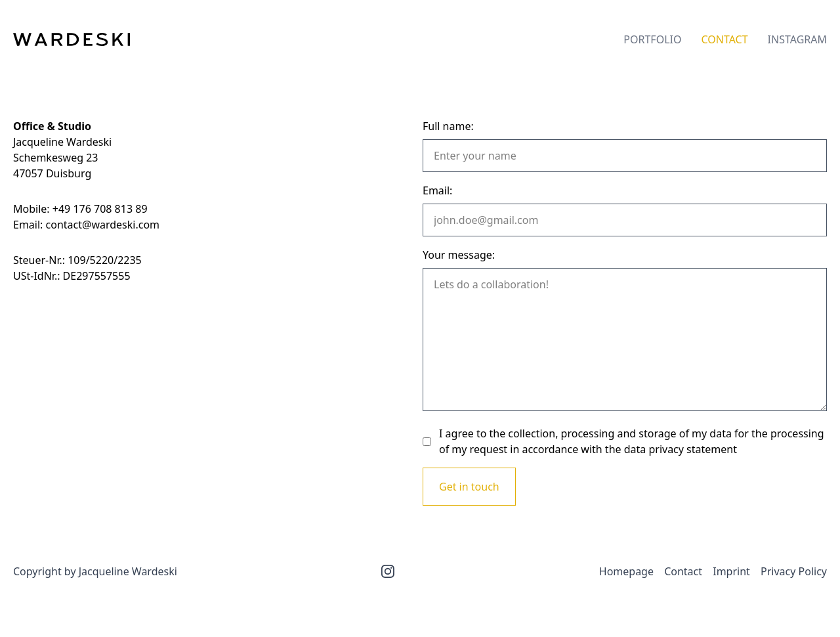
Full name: (448, 126)
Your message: (459, 255)
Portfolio (652, 39)
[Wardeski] (72, 39)
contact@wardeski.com (103, 225)
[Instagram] (388, 571)
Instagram (797, 39)
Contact (724, 39)
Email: (437, 190)
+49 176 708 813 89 (100, 209)
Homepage (626, 571)
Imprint (731, 571)
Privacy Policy (794, 571)
